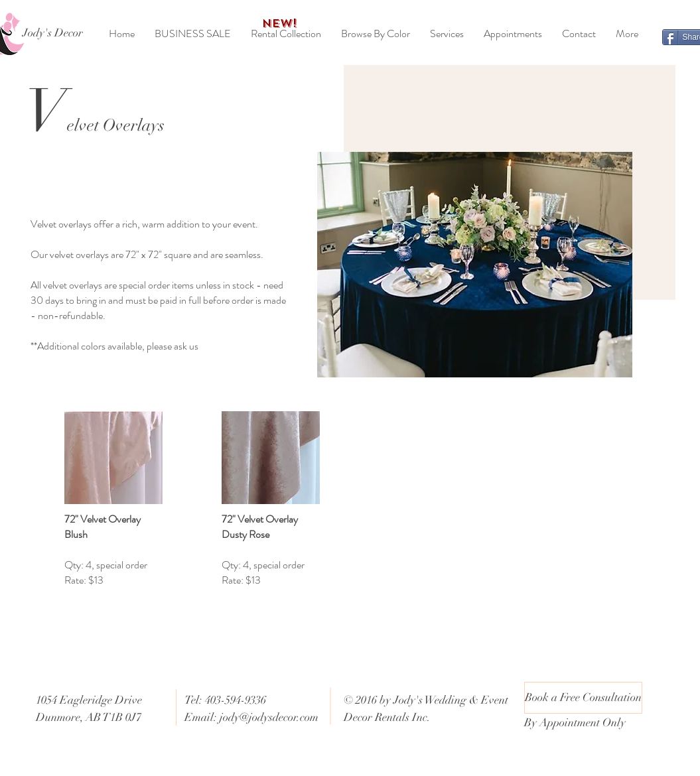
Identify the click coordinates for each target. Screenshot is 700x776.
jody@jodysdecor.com (269, 717)
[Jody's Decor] (53, 33)
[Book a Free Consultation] (583, 698)
